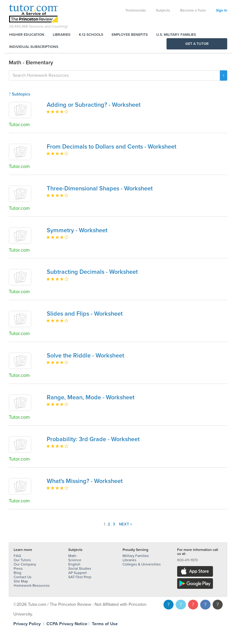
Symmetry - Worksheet (77, 230)
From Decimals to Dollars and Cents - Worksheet (111, 147)
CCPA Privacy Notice (67, 624)
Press (18, 569)
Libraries (62, 35)
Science (75, 560)
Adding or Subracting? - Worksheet (94, 105)
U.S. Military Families (176, 35)
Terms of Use (105, 624)
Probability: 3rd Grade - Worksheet (93, 439)
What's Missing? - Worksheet (85, 481)
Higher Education (27, 35)
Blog (17, 573)
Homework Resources (32, 585)
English (74, 564)
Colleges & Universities (142, 564)
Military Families (136, 556)
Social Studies (80, 569)
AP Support (78, 573)
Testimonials (136, 10)
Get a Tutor (197, 44)
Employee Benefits (130, 35)
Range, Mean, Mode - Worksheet (91, 397)
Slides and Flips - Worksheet (85, 314)
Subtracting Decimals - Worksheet (92, 272)
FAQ (17, 556)
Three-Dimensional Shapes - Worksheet (100, 189)
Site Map (21, 581)
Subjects (163, 10)
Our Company (25, 564)
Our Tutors (22, 560)
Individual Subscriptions (34, 47)
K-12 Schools (91, 35)
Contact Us (23, 577)
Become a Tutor (193, 10)
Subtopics (20, 94)
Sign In (222, 10)
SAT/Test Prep (80, 577)
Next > (126, 524)
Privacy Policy (27, 624)
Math (72, 556)
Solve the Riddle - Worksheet (85, 356)
